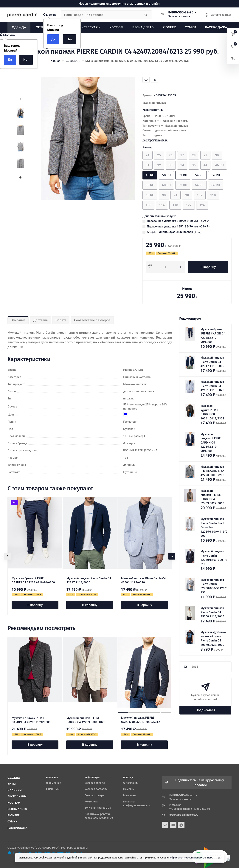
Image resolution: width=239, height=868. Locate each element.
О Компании (131, 783)
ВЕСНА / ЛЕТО (17, 809)
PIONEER (14, 815)
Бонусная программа (98, 808)
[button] (233, 34)
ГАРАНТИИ (53, 789)
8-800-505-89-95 (181, 12)
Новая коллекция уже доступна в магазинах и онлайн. (120, 4)
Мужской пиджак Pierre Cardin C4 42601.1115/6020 (143, 581)
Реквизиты (91, 802)
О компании (54, 783)
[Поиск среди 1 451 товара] (101, 15)
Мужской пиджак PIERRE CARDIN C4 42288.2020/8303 (31, 720)
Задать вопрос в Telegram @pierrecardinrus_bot (45, 853)
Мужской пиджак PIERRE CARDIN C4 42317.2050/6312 (141, 720)
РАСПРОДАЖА (17, 828)
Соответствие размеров (92, 320)
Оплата (61, 320)
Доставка (40, 320)
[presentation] (21, 99)
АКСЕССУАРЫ (17, 796)
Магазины (130, 795)
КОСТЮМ (14, 803)
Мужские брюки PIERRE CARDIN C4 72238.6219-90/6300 (33, 581)
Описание (18, 320)
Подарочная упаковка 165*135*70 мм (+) (178, 227)
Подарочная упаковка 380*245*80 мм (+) (178, 221)
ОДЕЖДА (14, 778)
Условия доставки (96, 789)
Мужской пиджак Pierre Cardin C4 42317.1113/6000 (89, 581)
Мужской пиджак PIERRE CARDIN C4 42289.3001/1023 (86, 720)
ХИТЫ (12, 784)
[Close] (219, 858)
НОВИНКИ (15, 790)
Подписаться (205, 710)
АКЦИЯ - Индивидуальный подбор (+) (174, 232)
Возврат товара (94, 795)
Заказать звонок (179, 16)
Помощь (129, 789)
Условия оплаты (95, 783)
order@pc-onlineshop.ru (184, 815)
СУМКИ (13, 821)
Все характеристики (155, 140)
